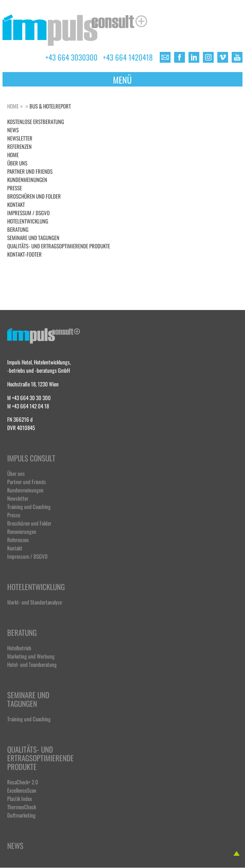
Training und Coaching (29, 506)
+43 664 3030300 (71, 57)
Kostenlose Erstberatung (36, 121)
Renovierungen (22, 531)
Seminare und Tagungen (33, 237)
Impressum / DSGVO (28, 212)
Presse (15, 188)
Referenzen (19, 146)
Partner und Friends (30, 171)
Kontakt (16, 204)
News (15, 846)
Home (13, 106)
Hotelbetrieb (19, 648)
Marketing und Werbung (31, 656)
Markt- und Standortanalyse (35, 602)
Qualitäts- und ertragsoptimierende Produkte (59, 246)
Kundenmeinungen (27, 179)
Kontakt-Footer (24, 254)
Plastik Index (20, 798)
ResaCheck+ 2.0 (23, 782)
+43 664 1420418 (128, 57)
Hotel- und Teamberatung (32, 664)
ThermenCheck (22, 807)
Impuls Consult (31, 458)
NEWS (13, 130)
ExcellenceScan (22, 790)
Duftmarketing (21, 815)
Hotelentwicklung (28, 221)
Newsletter (20, 138)
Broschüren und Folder (34, 196)
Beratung (18, 229)
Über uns (17, 163)
